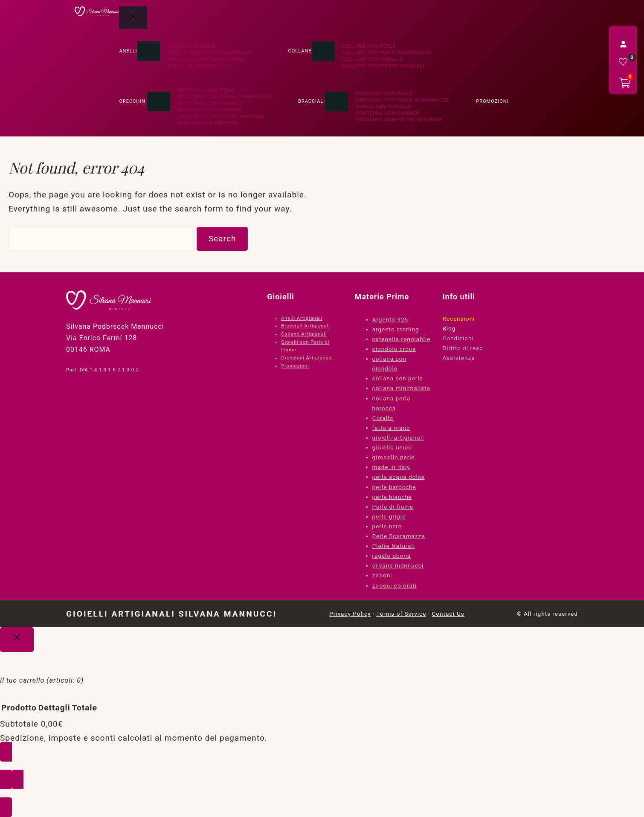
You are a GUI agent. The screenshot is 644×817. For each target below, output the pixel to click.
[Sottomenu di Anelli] (149, 51)
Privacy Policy (350, 614)
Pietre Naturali (394, 546)
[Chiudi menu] (133, 18)
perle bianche (392, 497)
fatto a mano (391, 428)
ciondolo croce (394, 349)
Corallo (383, 418)
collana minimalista (401, 388)
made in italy (391, 467)
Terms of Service (401, 614)
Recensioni (458, 319)
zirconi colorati (395, 585)
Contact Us (448, 614)
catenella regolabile (402, 339)
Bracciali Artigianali (305, 326)
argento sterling (396, 329)
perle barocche (394, 487)
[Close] (17, 640)
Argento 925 (390, 319)
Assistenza (458, 358)
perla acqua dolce (399, 477)
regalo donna (392, 556)
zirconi (382, 575)
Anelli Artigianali (302, 318)
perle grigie (389, 516)
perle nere (387, 526)
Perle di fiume (393, 507)
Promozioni (295, 366)
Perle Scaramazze (399, 536)
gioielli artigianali (398, 437)
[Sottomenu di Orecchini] (159, 101)
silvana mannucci (398, 565)
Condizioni (458, 338)
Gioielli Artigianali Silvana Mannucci (171, 614)
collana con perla (398, 378)
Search (222, 239)
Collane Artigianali (304, 334)
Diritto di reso (463, 348)
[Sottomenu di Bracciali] (337, 101)
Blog (449, 328)
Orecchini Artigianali (306, 358)
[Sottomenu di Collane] (323, 51)
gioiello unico (392, 447)
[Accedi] (623, 44)
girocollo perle (394, 457)
